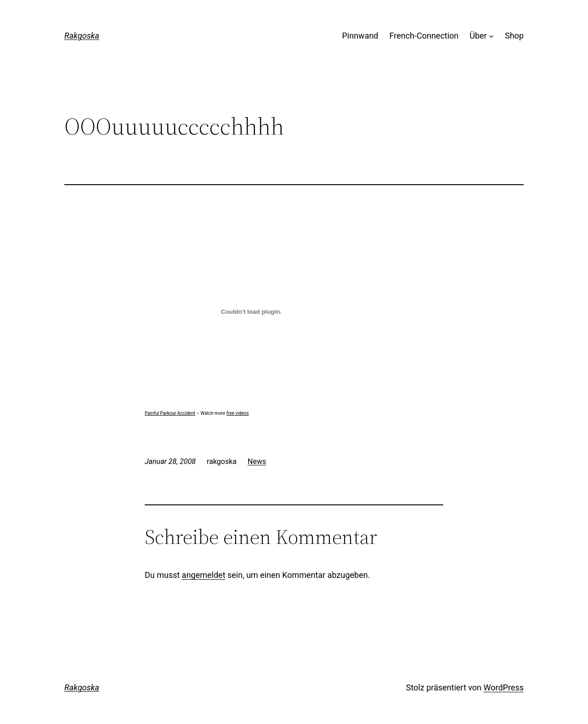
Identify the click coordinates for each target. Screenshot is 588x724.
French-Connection (424, 36)
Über (478, 36)
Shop (514, 36)
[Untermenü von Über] (491, 36)
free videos (238, 413)
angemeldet (204, 575)
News (257, 461)
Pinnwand (360, 36)
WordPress (504, 687)
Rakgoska (82, 36)
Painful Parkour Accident (170, 413)
